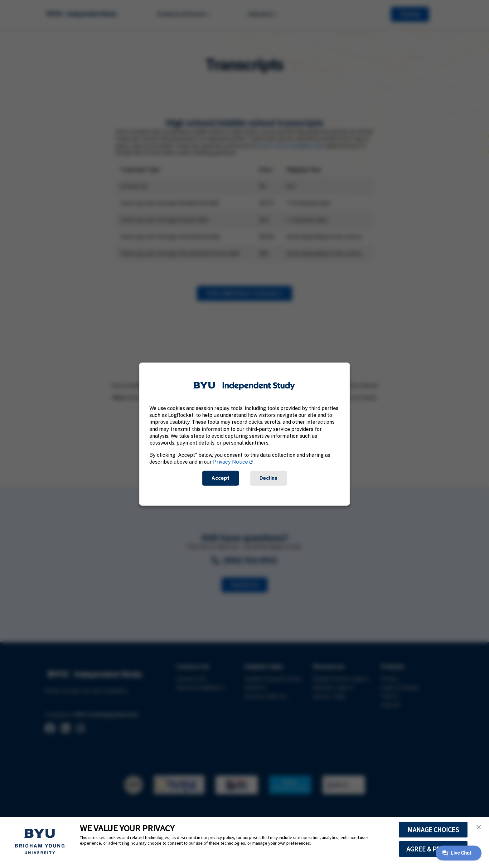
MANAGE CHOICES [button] (433, 830)
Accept (220, 478)
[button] (479, 827)
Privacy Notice (230, 462)
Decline (269, 478)
